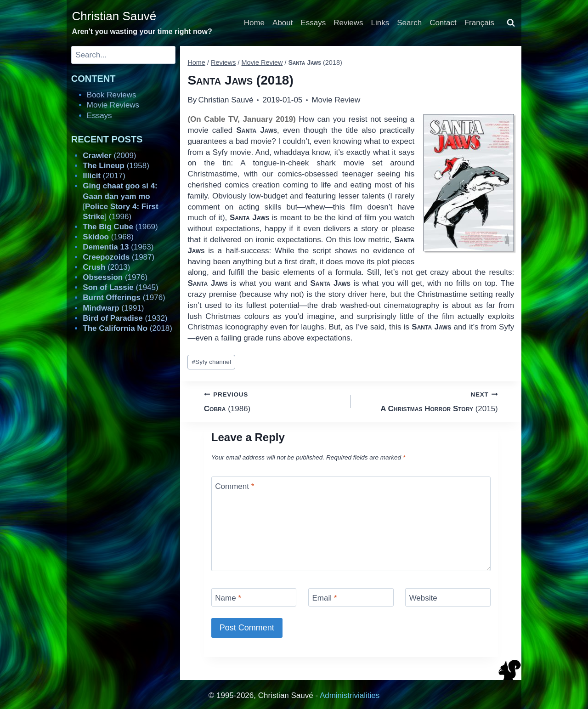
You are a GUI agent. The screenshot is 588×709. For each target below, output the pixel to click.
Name (228, 598)
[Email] (351, 597)
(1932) (125, 318)
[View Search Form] (511, 23)
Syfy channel (212, 362)
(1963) (118, 247)
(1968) (108, 237)
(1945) (120, 287)
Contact (443, 23)
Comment (235, 486)
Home (254, 23)
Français (479, 23)
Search (409, 23)
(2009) (109, 156)
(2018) (127, 328)
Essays (314, 23)
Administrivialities (350, 695)
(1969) (120, 227)
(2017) (104, 176)
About (283, 23)
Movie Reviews (113, 105)
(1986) (274, 401)
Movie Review (336, 100)
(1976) (115, 277)
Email (324, 598)
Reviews (348, 23)
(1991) (113, 308)
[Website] (448, 597)
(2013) (106, 267)
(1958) (116, 166)
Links (380, 23)
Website (423, 598)
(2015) (428, 401)
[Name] (254, 597)
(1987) (119, 257)
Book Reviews (112, 95)
